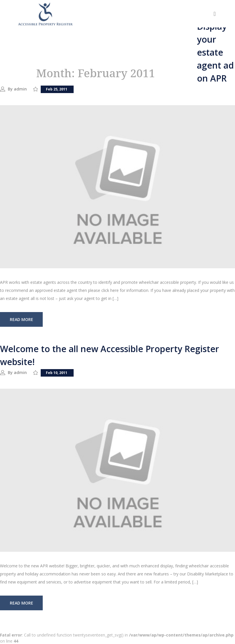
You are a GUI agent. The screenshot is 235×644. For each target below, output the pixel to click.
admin (20, 89)
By (11, 89)
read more (22, 319)
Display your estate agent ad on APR (215, 52)
